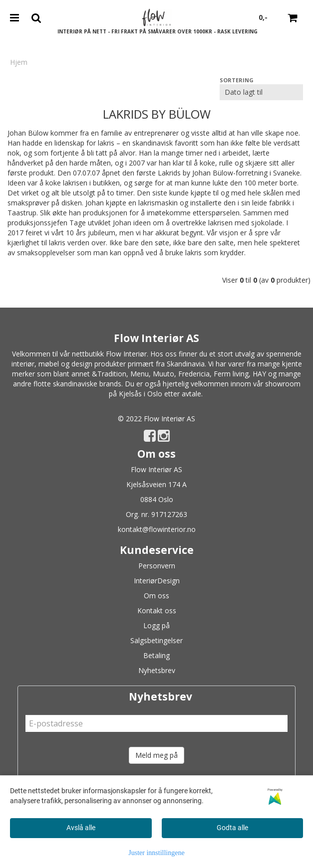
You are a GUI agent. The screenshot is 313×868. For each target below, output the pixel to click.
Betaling (156, 655)
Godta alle (232, 828)
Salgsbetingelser (156, 640)
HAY (259, 374)
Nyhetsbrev (157, 670)
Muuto (163, 374)
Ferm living (231, 374)
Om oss (156, 596)
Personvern (157, 566)
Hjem (19, 62)
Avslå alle (81, 828)
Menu (140, 374)
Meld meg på (156, 755)
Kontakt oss (157, 610)
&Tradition (109, 374)
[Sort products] (261, 92)
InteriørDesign (157, 581)
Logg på (156, 625)
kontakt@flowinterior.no (157, 529)
